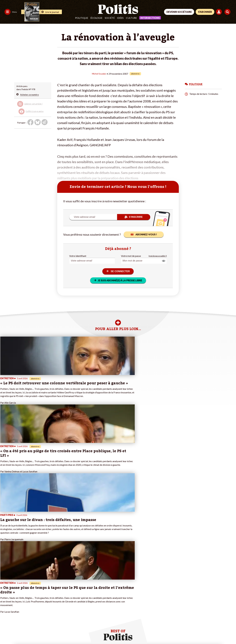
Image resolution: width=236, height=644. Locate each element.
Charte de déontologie (45, 634)
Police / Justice (27, 599)
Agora (4, 583)
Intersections (150, 18)
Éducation (24, 592)
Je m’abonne (45, 589)
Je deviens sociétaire (49, 586)
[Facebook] (192, 621)
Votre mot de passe (131, 256)
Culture (131, 18)
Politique (82, 18)
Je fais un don (46, 583)
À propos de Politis (48, 596)
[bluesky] (201, 621)
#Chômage (82, 596)
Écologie (96, 18)
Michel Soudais (99, 74)
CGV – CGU (66, 634)
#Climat (80, 583)
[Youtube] (211, 621)
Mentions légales (22, 634)
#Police (80, 586)
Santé (22, 596)
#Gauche (81, 589)
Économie (24, 589)
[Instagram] (220, 621)
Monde (23, 583)
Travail (23, 586)
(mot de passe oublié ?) (158, 256)
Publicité (111, 634)
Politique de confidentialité (89, 634)
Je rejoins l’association (50, 592)
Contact (6, 634)
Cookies (123, 634)
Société (110, 18)
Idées (120, 18)
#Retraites (82, 592)
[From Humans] (195, 628)
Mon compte (45, 599)
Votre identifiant (78, 256)
